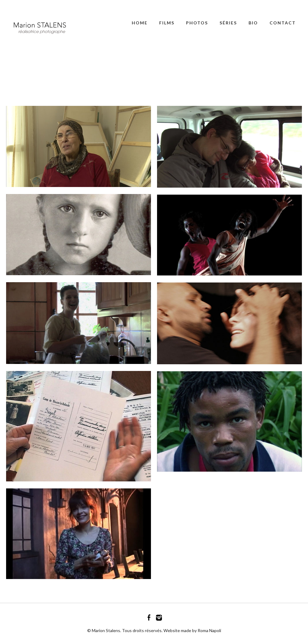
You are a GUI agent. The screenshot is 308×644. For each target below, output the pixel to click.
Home (140, 23)
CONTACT (283, 23)
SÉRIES (228, 23)
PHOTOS (197, 23)
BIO (253, 23)
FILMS (167, 23)
